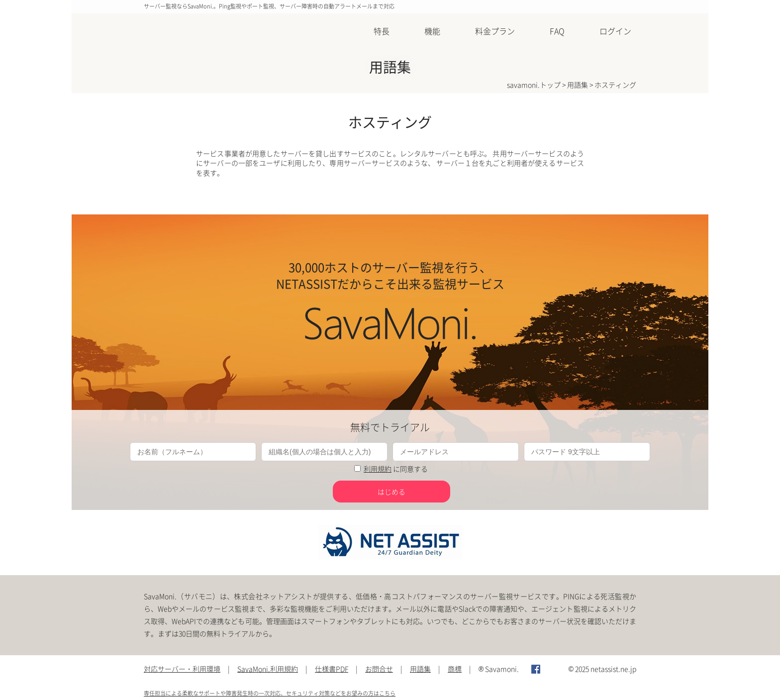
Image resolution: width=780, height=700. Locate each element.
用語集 (578, 85)
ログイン (615, 31)
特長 (382, 31)
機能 (432, 31)
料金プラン (495, 31)
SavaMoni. (177, 32)
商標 (455, 669)
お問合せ (379, 669)
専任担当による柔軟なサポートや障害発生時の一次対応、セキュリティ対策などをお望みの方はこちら (270, 693)
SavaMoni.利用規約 (268, 669)
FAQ (557, 31)
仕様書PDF (332, 669)
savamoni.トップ (534, 85)
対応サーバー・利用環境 (182, 669)
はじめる (391, 492)
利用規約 (378, 469)
